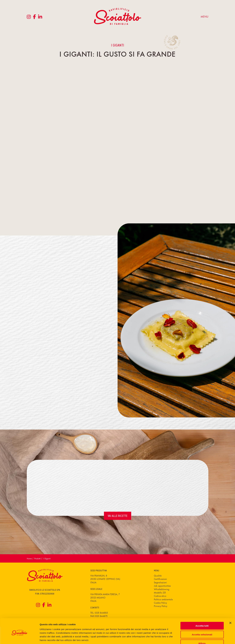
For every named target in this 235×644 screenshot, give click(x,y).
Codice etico (160, 596)
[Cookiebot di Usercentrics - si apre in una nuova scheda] (20, 638)
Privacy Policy (161, 606)
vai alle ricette (118, 516)
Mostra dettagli (159, 638)
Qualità (158, 576)
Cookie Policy (160, 603)
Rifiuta (202, 632)
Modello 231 (160, 592)
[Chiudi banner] (230, 611)
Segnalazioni (160, 582)
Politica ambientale (163, 599)
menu (205, 16)
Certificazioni (160, 579)
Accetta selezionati (202, 623)
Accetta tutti (202, 614)
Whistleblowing (162, 589)
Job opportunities (162, 586)
